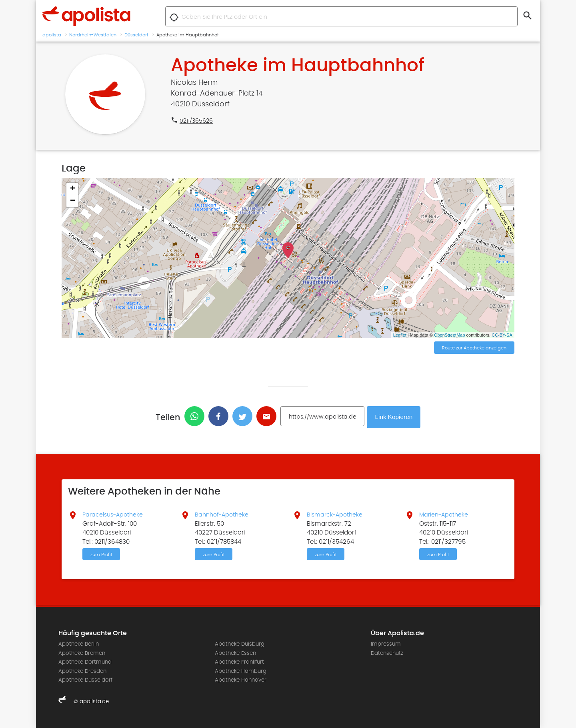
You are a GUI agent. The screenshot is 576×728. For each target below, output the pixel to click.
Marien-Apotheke (445, 514)
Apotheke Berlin (79, 644)
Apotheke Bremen (82, 653)
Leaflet (400, 335)
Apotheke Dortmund (85, 662)
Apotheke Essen (235, 653)
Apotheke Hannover (241, 680)
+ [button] (73, 189)
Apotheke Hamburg (241, 671)
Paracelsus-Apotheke (114, 514)
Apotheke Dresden (82, 671)
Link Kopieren (395, 416)
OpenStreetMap (450, 335)
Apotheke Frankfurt (239, 662)
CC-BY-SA (502, 335)
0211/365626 (198, 121)
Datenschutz (387, 653)
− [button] (73, 201)
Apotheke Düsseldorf (85, 680)
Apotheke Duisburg (240, 644)
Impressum (386, 644)
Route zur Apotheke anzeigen (474, 348)
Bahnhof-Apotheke (223, 514)
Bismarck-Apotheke (336, 514)
